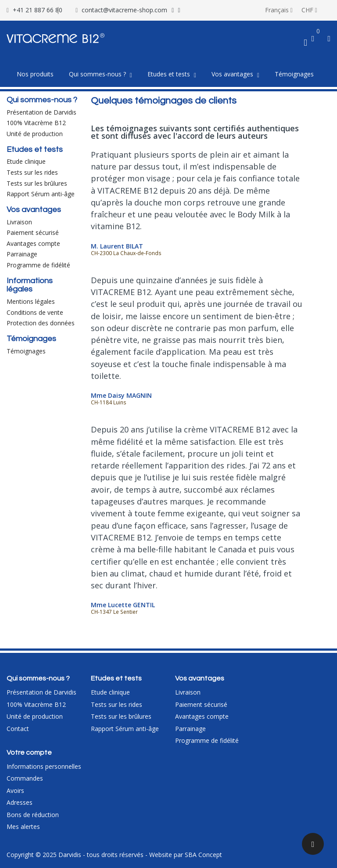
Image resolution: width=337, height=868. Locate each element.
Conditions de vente (35, 312)
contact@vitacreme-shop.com (124, 10)
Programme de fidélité (38, 265)
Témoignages (26, 351)
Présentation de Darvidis (41, 112)
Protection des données (41, 323)
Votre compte (29, 753)
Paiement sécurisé (33, 232)
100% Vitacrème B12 (36, 123)
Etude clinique (26, 161)
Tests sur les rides (32, 172)
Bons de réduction (33, 815)
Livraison (19, 222)
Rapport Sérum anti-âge (41, 194)
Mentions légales (31, 301)
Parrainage (22, 254)
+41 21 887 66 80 (38, 10)
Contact (18, 729)
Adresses (20, 802)
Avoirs (15, 791)
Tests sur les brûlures (37, 183)
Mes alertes (23, 827)
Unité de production (35, 134)
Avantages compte (33, 243)
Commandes (25, 778)
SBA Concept (203, 855)
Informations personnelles (44, 766)
